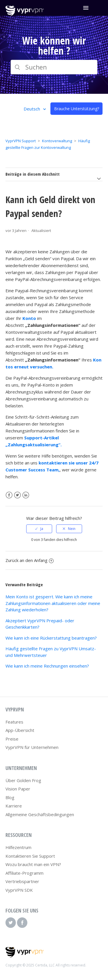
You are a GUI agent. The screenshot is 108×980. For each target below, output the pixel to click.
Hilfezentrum (18, 847)
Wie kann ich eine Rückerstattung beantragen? (51, 638)
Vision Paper (18, 789)
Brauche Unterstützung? (77, 109)
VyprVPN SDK (19, 890)
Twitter (17, 495)
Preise (12, 739)
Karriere (14, 806)
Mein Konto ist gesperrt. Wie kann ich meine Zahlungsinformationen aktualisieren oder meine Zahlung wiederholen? (53, 603)
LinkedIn (26, 495)
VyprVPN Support (21, 141)
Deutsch (32, 109)
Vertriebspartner (22, 881)
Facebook (9, 495)
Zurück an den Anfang (30, 560)
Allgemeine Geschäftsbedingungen (40, 814)
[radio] (39, 529)
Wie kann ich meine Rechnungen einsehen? (47, 666)
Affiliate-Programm (24, 873)
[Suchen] (54, 67)
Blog (10, 797)
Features (14, 722)
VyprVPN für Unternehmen (32, 747)
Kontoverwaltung (57, 141)
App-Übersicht (20, 730)
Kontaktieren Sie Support (30, 856)
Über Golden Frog (23, 780)
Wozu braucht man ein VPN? (33, 864)
